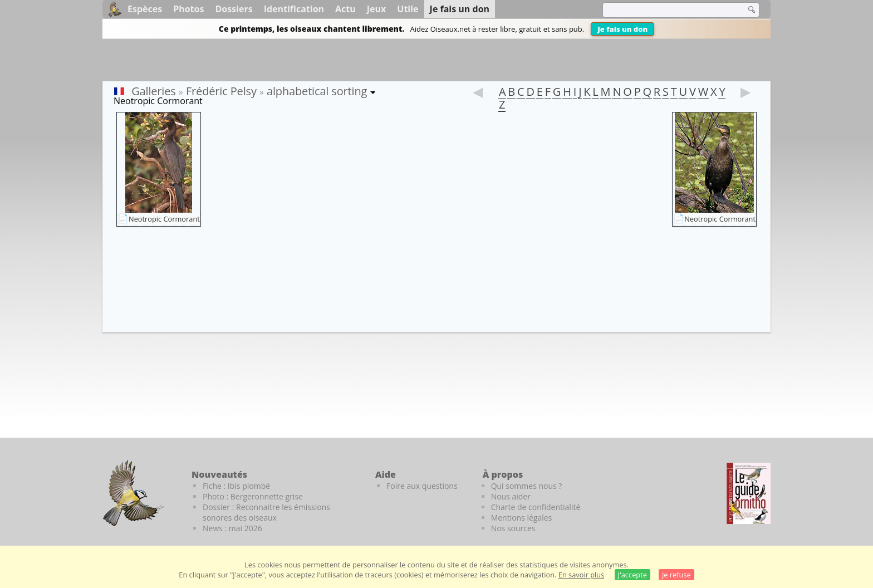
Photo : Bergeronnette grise (253, 496)
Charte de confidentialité (536, 507)
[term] (667, 10)
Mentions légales (522, 518)
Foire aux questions (422, 486)
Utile (408, 9)
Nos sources (513, 528)
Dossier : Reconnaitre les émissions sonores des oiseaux (266, 512)
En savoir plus (581, 575)
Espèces (145, 9)
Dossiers (234, 9)
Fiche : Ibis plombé (236, 486)
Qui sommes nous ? (527, 486)
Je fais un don (622, 29)
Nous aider (511, 496)
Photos (188, 9)
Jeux (377, 9)
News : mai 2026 (232, 528)
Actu (345, 9)
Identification (294, 9)
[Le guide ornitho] (749, 493)
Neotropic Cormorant (164, 219)
